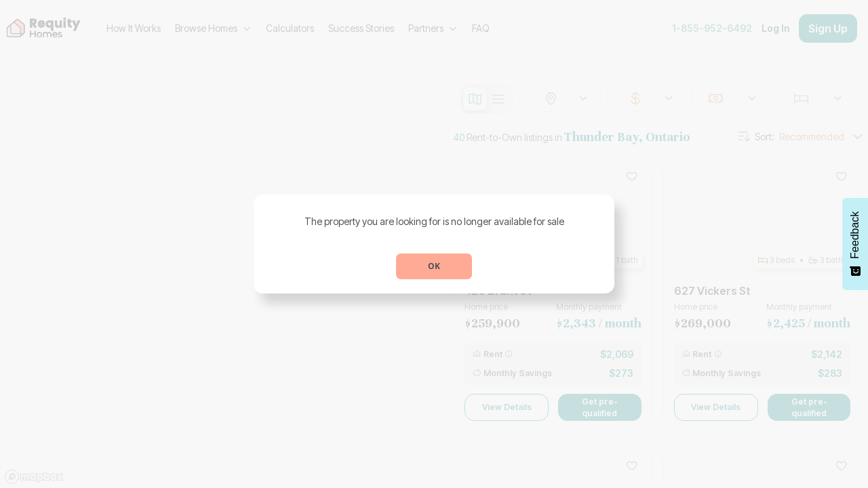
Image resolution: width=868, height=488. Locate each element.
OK (434, 266)
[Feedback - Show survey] (855, 244)
